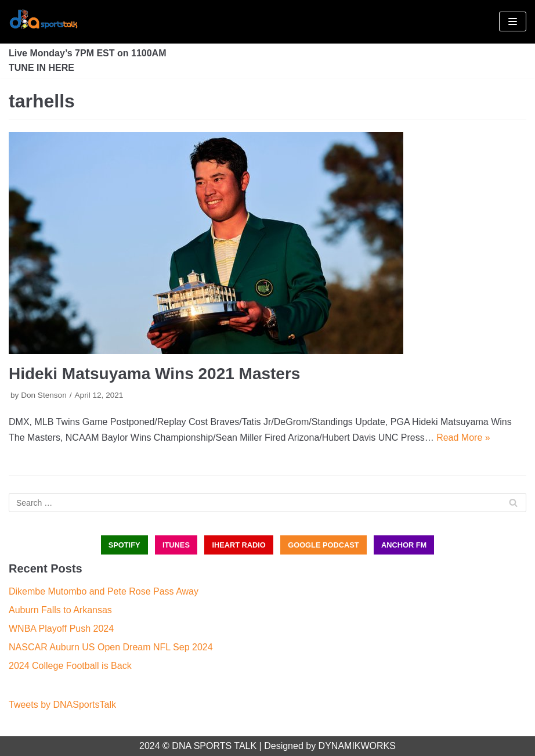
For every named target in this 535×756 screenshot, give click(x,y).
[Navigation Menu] (513, 21)
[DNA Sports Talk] (44, 22)
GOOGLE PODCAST (323, 545)
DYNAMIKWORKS (357, 746)
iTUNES (176, 545)
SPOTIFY (124, 545)
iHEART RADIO (238, 545)
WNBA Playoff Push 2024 (61, 629)
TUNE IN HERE (41, 68)
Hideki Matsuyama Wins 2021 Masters (154, 374)
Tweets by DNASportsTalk (62, 705)
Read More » (463, 438)
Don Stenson (44, 395)
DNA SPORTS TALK (214, 746)
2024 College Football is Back (70, 666)
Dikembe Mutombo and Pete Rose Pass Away (104, 591)
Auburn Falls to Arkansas (60, 610)
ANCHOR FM (404, 545)
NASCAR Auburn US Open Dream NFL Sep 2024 (111, 647)
